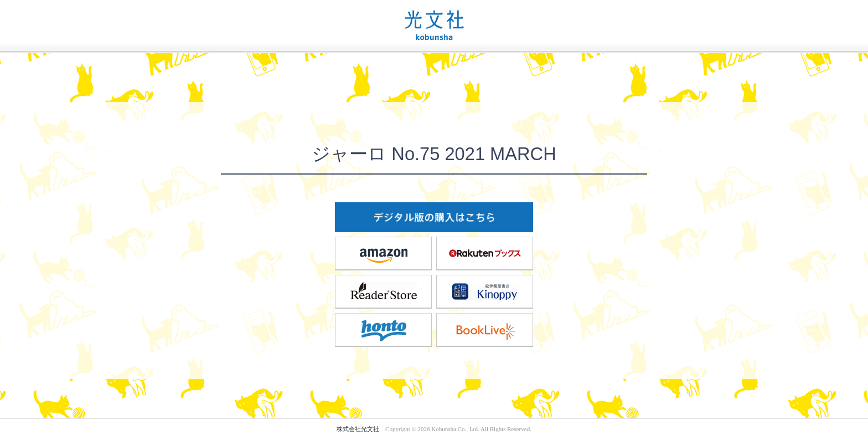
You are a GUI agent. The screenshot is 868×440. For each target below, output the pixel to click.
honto (384, 330)
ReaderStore (384, 291)
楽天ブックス (485, 253)
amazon (384, 253)
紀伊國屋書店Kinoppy (485, 291)
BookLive (485, 330)
